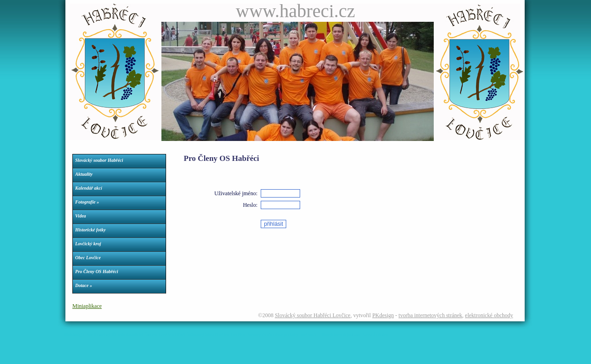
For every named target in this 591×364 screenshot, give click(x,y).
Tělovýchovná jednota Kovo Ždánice (354, 335)
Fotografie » (87, 202)
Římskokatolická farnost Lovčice (143, 335)
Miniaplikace (87, 306)
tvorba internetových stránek (430, 315)
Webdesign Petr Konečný (87, 335)
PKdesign (383, 315)
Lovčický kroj (88, 244)
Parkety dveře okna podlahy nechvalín (282, 335)
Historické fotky (90, 230)
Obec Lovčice (88, 258)
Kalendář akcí (89, 188)
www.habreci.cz (295, 11)
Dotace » (84, 285)
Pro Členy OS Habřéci (97, 271)
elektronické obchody (489, 315)
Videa (80, 216)
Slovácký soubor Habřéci (99, 160)
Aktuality (84, 174)
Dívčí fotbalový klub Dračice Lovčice (210, 335)
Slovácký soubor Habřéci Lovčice (312, 315)
